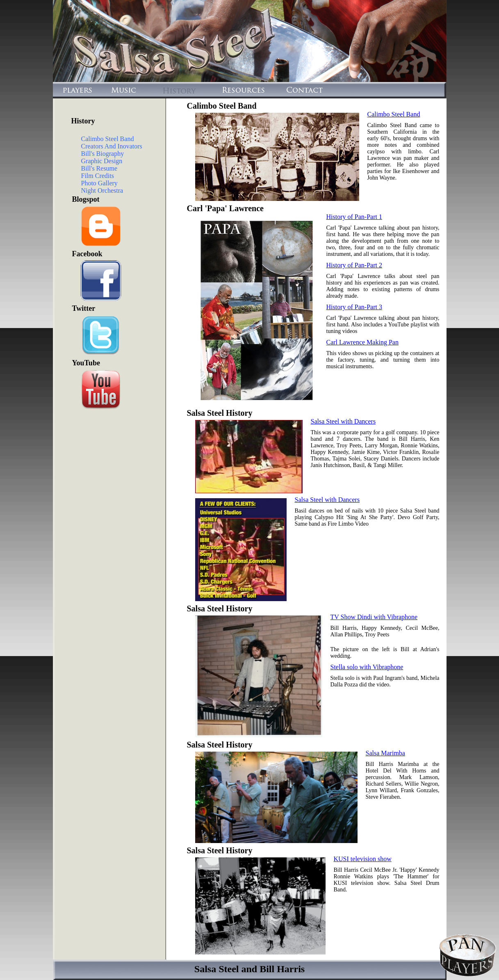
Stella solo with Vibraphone (367, 667)
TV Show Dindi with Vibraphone (374, 617)
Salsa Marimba (385, 753)
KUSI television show (363, 859)
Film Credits (98, 176)
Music (123, 90)
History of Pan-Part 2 (354, 265)
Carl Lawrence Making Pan (362, 342)
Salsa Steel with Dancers (343, 421)
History (180, 90)
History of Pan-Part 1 (354, 217)
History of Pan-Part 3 (354, 307)
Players (75, 90)
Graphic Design (102, 161)
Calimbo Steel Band (108, 139)
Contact (301, 90)
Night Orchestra (102, 190)
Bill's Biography (103, 154)
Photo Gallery (99, 183)
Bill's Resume (99, 168)
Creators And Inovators (112, 146)
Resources (242, 90)
